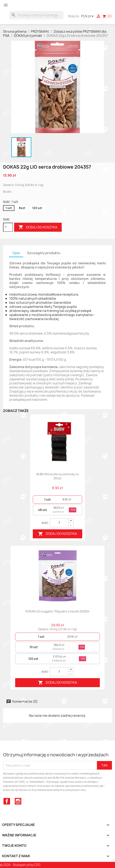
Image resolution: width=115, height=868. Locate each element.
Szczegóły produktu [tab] (44, 253)
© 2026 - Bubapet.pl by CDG (20, 865)
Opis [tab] (16, 253)
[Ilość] (8, 227)
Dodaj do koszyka (38, 227)
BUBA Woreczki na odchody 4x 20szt (58, 476)
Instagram (18, 801)
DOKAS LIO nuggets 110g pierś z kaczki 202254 (57, 611)
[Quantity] (59, 523)
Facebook (7, 801)
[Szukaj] (36, 15)
